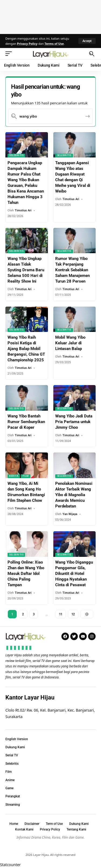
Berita (14, 476)
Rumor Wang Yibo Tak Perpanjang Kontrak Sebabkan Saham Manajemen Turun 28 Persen (72, 270)
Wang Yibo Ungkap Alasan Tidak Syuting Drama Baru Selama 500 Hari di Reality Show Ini (26, 270)
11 (61, 614)
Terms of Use (54, 44)
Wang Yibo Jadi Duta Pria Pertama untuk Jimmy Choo (74, 422)
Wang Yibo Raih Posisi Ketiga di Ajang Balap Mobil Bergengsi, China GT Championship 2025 (26, 349)
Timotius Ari (23, 210)
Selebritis (16, 155)
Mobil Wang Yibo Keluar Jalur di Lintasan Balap (70, 343)
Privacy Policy (27, 44)
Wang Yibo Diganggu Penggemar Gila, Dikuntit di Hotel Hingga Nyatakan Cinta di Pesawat (74, 574)
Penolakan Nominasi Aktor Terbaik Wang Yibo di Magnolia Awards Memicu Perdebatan (74, 495)
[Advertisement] (51, 16)
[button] (87, 41)
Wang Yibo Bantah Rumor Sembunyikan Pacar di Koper (26, 422)
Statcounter (10, 865)
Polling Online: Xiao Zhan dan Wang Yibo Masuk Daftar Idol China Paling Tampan (26, 574)
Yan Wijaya (70, 514)
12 (73, 614)
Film (26, 476)
